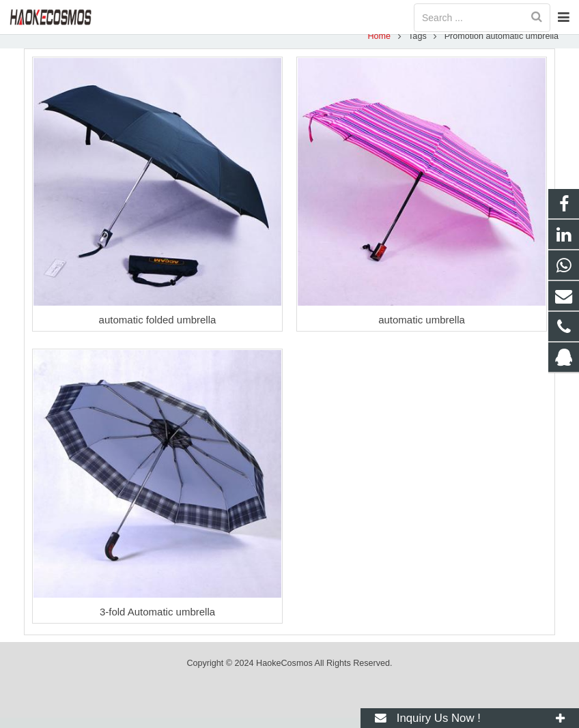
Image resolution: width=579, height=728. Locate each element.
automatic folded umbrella (158, 330)
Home (376, 46)
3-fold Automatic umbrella (157, 622)
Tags (414, 46)
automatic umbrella (422, 330)
